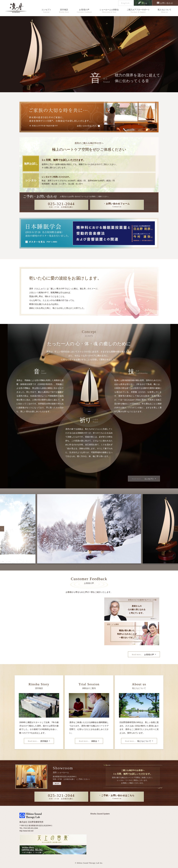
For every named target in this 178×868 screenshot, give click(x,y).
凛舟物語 (64, 11)
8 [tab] (102, 567)
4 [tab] (85, 567)
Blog (144, 3)
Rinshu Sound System (100, 814)
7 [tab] (97, 567)
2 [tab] (76, 567)
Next (176, 529)
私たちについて (165, 11)
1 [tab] (72, 567)
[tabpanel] (89, 529)
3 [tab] (81, 567)
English (124, 3)
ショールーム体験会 (109, 11)
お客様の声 (84, 11)
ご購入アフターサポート (138, 11)
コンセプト (46, 11)
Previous (2, 529)
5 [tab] (89, 567)
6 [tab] (93, 567)
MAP (57, 784)
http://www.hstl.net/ (26, 831)
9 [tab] (106, 567)
